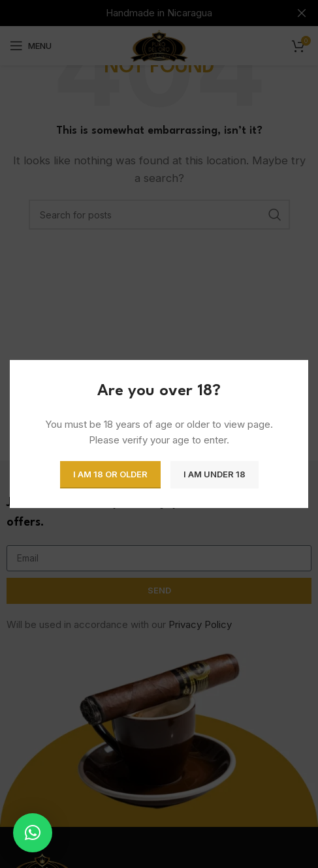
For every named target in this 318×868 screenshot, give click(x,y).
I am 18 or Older (110, 474)
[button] (33, 833)
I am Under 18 (215, 474)
